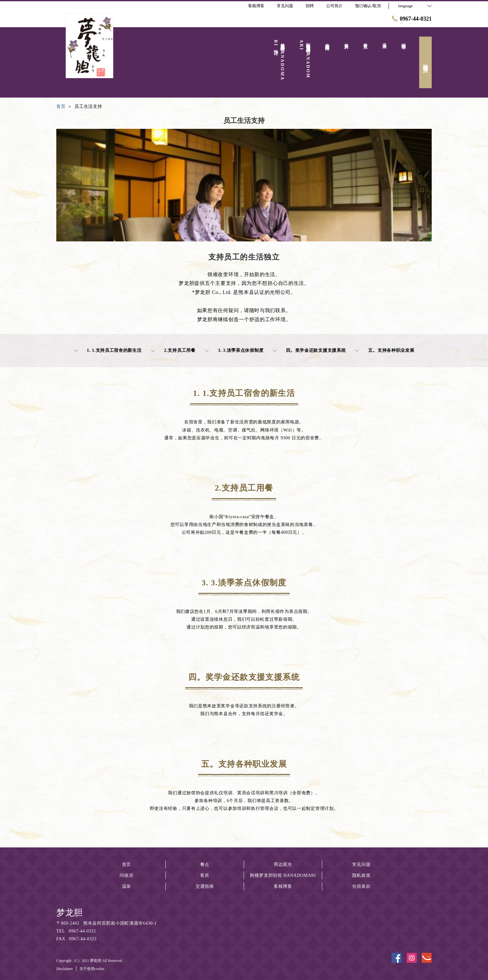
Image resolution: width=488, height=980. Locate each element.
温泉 (127, 886)
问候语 (126, 875)
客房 (205, 875)
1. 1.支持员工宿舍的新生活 (108, 351)
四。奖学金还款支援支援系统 (309, 351)
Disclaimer (65, 969)
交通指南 (205, 886)
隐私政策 (361, 875)
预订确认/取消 (368, 6)
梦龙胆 (69, 913)
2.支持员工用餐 (173, 351)
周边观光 (283, 864)
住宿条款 (361, 886)
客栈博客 (283, 886)
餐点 (205, 864)
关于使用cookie (92, 969)
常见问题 (361, 864)
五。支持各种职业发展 (385, 351)
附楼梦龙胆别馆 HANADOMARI (283, 875)
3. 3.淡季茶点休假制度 (234, 351)
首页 (127, 864)
